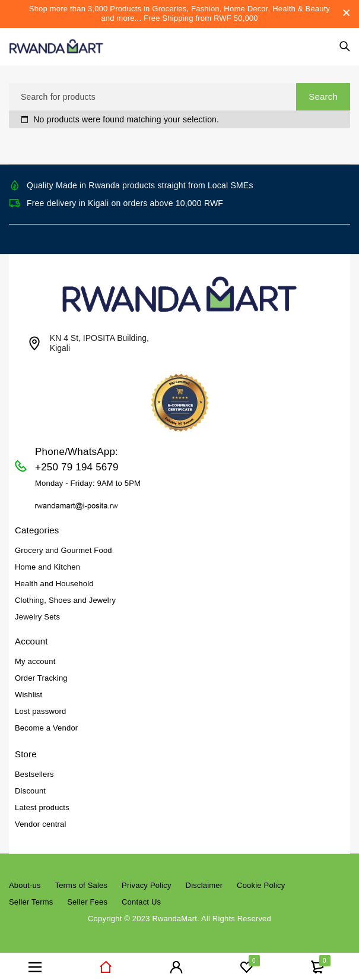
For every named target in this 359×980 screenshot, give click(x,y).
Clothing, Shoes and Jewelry (65, 600)
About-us (25, 885)
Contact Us (141, 902)
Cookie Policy (261, 885)
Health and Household (54, 584)
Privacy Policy (147, 885)
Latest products (42, 807)
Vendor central (41, 824)
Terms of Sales (81, 885)
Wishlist (28, 695)
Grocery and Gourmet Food (63, 550)
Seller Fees (87, 902)
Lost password (40, 711)
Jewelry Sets (37, 617)
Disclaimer (204, 885)
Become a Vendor (46, 728)
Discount (30, 791)
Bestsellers (34, 774)
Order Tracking (41, 678)
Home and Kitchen (47, 567)
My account (35, 661)
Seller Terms (31, 902)
